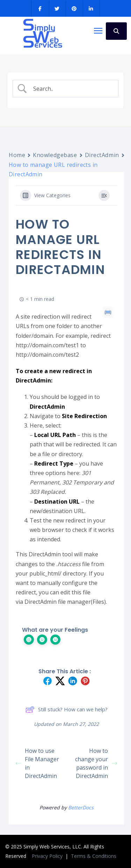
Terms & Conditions (94, 856)
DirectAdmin (102, 155)
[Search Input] (71, 89)
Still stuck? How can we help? (67, 710)
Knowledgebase (55, 155)
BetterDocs (81, 807)
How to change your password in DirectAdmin (96, 763)
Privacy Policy (48, 856)
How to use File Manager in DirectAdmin (37, 763)
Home (17, 155)
